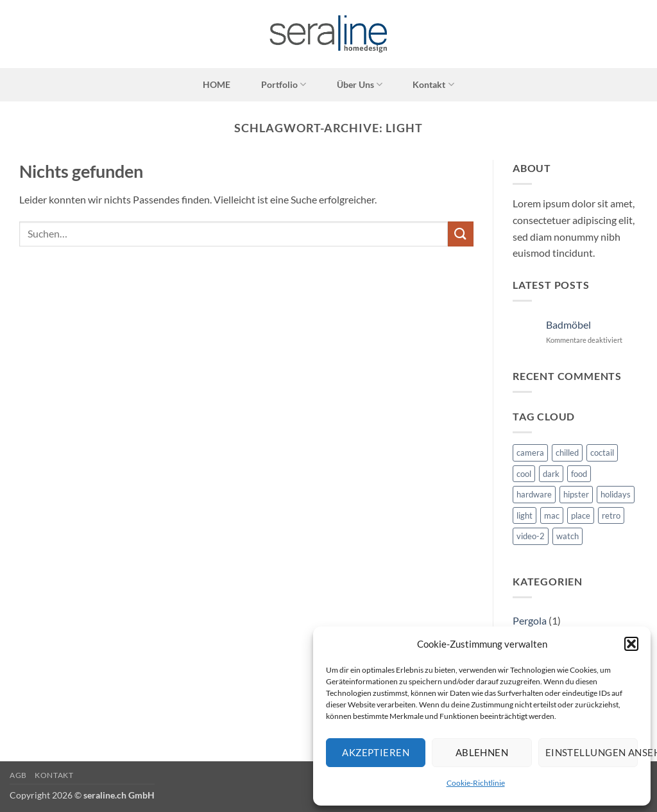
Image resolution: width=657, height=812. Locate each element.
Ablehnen (482, 752)
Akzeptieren (376, 752)
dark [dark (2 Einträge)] (551, 474)
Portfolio (284, 84)
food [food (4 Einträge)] (579, 474)
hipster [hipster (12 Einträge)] (576, 494)
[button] (631, 644)
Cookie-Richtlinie (476, 783)
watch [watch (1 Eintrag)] (567, 536)
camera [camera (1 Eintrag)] (530, 453)
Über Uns (360, 84)
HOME (217, 84)
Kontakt (433, 84)
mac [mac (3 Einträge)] (552, 515)
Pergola (530, 620)
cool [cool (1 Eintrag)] (524, 474)
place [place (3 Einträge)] (581, 515)
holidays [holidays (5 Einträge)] (616, 494)
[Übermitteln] (461, 234)
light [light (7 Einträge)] (525, 515)
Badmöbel (568, 324)
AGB (18, 775)
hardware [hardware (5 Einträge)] (534, 494)
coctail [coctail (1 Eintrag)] (602, 453)
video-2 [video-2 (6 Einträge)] (531, 536)
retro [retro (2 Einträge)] (611, 515)
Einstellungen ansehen (592, 752)
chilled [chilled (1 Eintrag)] (567, 453)
